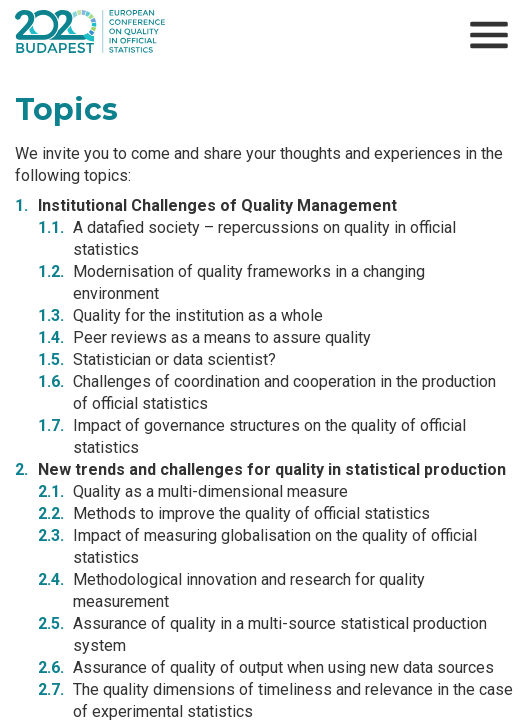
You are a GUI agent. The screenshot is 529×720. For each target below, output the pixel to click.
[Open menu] (489, 35)
